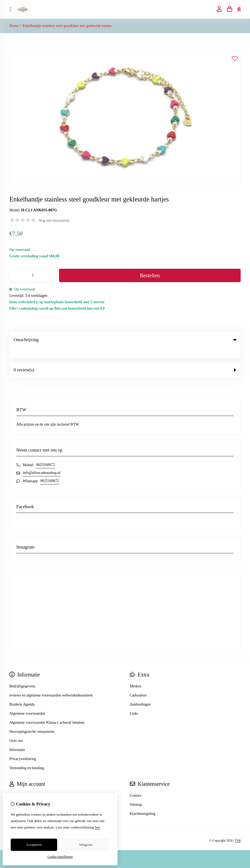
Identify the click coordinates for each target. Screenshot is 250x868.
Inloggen (16, 785)
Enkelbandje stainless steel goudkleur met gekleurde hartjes (67, 26)
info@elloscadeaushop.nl (42, 462)
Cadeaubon (138, 684)
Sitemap (136, 794)
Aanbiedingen (140, 693)
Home (14, 26)
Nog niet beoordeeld (54, 221)
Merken (136, 675)
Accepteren (34, 845)
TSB (238, 830)
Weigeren (86, 845)
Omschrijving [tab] (125, 340)
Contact (136, 785)
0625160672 (45, 454)
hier (97, 827)
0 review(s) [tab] (125, 359)
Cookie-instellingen (60, 857)
